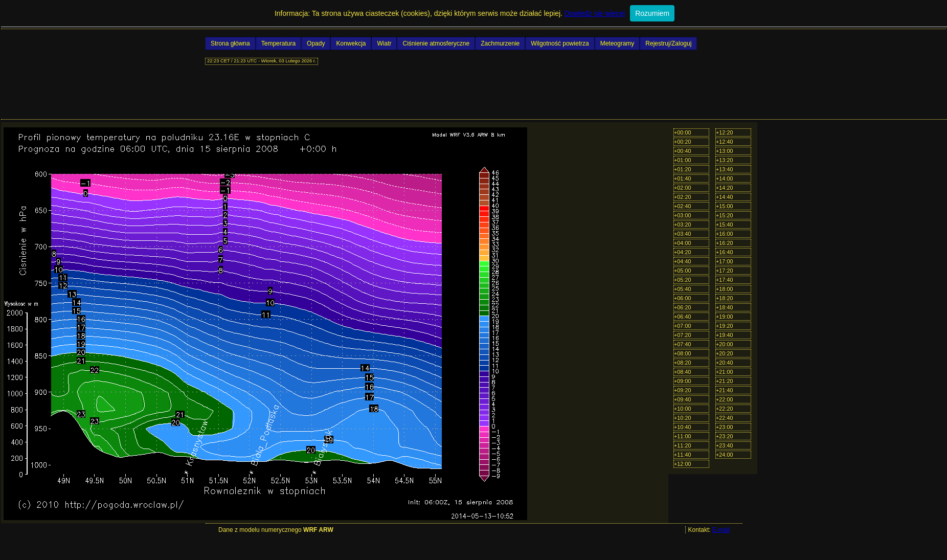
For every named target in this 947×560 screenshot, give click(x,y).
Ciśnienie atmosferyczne (436, 43)
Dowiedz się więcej (595, 13)
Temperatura (278, 43)
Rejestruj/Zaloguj (668, 43)
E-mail (721, 530)
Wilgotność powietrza (560, 43)
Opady (316, 43)
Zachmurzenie (500, 43)
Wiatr (384, 43)
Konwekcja (351, 43)
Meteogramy (617, 43)
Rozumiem (652, 13)
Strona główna (230, 43)
